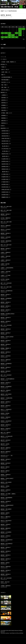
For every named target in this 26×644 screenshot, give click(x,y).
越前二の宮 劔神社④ (6, 432)
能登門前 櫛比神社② (6, 15)
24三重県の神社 (5, 174)
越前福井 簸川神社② (6, 463)
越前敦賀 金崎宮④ (5, 513)
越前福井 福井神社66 (6, 341)
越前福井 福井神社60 (6, 425)
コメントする (10, 17)
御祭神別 (3, 92)
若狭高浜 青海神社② (6, 417)
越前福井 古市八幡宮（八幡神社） (8, 494)
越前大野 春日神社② (6, 440)
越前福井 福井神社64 (6, 352)
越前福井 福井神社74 (6, 295)
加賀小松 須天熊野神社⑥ (7, 291)
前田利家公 (4, 98)
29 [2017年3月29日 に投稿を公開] (9, 37)
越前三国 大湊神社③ (6, 390)
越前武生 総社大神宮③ (6, 482)
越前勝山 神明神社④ (6, 475)
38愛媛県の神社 (5, 197)
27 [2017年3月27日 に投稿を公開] (2, 37)
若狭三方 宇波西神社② (6, 410)
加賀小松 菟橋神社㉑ (6, 226)
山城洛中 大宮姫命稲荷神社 (7, 268)
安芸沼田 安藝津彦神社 (6, 241)
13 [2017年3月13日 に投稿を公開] (2, 33)
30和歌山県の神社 (5, 190)
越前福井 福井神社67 (6, 333)
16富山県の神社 (5, 144)
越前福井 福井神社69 (6, 321)
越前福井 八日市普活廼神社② (7, 379)
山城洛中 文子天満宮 (6, 275)
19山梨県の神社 (5, 159)
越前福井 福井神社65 (6, 344)
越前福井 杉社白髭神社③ (7, 544)
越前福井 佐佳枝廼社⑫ (6, 387)
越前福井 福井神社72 (6, 306)
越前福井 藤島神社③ (6, 528)
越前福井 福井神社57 (6, 547)
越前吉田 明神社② (5, 467)
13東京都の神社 (5, 136)
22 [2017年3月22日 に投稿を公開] (9, 35)
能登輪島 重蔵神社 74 (6, 348)
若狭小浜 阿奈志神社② (6, 521)
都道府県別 (3, 128)
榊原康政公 (4, 118)
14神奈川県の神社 (5, 138)
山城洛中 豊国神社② (6, 252)
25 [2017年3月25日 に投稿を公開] (20, 35)
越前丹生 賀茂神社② (6, 429)
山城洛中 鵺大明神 (5, 264)
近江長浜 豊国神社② (6, 218)
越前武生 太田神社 (5, 486)
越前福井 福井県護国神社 (7, 498)
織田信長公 (4, 121)
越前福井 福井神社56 (6, 551)
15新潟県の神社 (5, 141)
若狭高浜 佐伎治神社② (6, 421)
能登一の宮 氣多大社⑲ (6, 210)
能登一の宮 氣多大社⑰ (6, 245)
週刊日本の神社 (5, 90)
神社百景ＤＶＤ (5, 82)
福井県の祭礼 (5, 156)
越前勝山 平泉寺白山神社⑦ (7, 478)
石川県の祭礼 (5, 151)
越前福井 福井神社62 (6, 383)
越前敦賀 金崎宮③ (5, 563)
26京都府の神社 (5, 179)
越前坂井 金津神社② (6, 490)
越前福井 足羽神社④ (6, 536)
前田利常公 (4, 100)
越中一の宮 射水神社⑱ (6, 325)
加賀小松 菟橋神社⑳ (6, 360)
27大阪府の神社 (5, 182)
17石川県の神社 (5, 149)
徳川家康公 (4, 108)
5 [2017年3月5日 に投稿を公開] (24, 29)
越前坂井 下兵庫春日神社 (7, 398)
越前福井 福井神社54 (6, 559)
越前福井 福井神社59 (6, 459)
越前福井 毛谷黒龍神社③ (7, 540)
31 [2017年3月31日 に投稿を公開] (17, 37)
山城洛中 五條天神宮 (6, 256)
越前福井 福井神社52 (6, 574)
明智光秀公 (4, 110)
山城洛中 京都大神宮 (6, 272)
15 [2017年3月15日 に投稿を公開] (9, 33)
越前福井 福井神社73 (6, 302)
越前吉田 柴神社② (5, 471)
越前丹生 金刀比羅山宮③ (7, 436)
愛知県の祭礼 (5, 172)
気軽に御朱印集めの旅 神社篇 (9, 7)
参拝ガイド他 (4, 69)
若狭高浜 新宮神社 (5, 413)
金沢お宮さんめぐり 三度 (7, 455)
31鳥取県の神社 (5, 192)
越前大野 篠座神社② (6, 452)
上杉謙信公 (4, 95)
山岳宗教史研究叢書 (6, 77)
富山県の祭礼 (5, 146)
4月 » (24, 39)
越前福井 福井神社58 (6, 501)
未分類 (2, 126)
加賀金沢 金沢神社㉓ (6, 356)
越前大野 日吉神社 (5, 444)
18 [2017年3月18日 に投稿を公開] (20, 33)
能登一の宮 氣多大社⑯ (6, 287)
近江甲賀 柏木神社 (5, 279)
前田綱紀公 (4, 105)
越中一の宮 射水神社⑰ (6, 375)
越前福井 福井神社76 (6, 233)
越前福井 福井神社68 (6, 329)
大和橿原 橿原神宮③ (6, 586)
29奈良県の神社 (5, 187)
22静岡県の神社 (5, 167)
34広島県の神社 (5, 195)
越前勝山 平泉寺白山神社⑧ (7, 337)
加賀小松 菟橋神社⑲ (6, 567)
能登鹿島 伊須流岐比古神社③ (7, 314)
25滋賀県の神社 (5, 177)
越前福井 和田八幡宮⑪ (6, 509)
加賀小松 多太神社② (6, 229)
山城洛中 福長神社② (6, 260)
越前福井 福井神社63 (6, 367)
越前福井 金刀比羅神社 (6, 532)
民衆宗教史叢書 (5, 80)
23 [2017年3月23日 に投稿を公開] (13, 35)
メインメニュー (24, 7)
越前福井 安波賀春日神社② (7, 505)
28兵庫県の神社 (5, 184)
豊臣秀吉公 (4, 123)
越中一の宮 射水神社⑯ (6, 578)
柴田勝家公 (4, 115)
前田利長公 (4, 103)
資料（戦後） (4, 87)
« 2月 (2, 39)
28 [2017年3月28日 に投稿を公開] (6, 37)
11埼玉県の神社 (5, 133)
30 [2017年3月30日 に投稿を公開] (13, 37)
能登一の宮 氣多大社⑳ (6, 206)
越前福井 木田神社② (6, 524)
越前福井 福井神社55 (6, 555)
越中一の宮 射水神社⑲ (6, 283)
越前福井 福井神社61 (6, 402)
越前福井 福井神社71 (6, 310)
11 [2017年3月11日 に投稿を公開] (20, 31)
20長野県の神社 (5, 161)
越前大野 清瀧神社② (6, 448)
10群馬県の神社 (5, 131)
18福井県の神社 (5, 154)
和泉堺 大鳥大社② (5, 582)
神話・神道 (4, 85)
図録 (2, 75)
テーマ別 (3, 59)
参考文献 (3, 64)
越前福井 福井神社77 (6, 214)
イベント (3, 57)
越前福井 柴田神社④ (6, 406)
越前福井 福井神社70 (6, 318)
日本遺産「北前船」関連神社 (8, 62)
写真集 (3, 67)
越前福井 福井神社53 (6, 570)
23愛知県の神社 (5, 169)
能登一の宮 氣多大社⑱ (6, 222)
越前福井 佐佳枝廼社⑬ (6, 364)
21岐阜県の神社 (5, 164)
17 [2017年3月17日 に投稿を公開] (17, 33)
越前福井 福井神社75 (6, 249)
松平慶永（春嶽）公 (6, 113)
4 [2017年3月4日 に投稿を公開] (20, 29)
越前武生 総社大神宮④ (6, 394)
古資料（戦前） (5, 72)
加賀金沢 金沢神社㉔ (6, 237)
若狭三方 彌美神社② (6, 517)
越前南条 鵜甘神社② (6, 371)
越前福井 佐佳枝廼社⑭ (6, 298)
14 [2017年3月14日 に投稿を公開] (6, 33)
